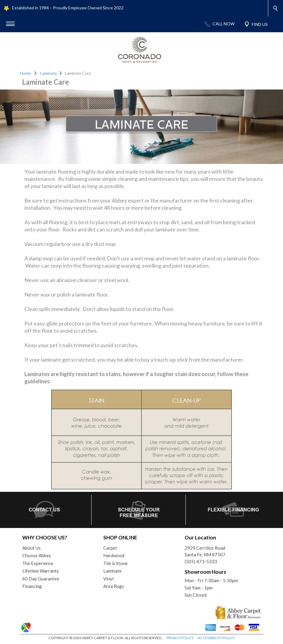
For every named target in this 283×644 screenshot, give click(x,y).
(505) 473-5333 (201, 561)
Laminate (49, 73)
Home (25, 73)
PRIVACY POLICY (180, 638)
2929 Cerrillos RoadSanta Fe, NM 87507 (205, 551)
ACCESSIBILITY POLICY (216, 638)
